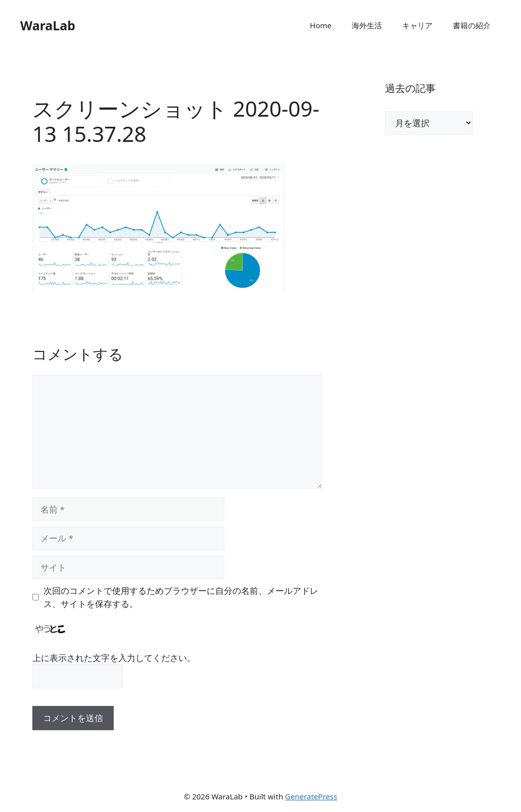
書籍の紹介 (472, 25)
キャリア (417, 25)
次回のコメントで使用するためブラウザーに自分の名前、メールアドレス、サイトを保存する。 (181, 597)
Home (321, 25)
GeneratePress (311, 796)
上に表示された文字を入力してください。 (114, 658)
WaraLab (48, 25)
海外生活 (367, 25)
